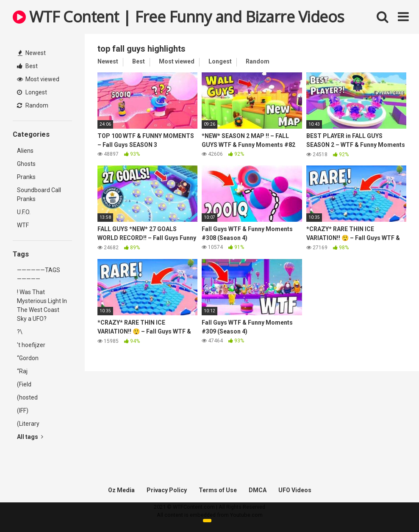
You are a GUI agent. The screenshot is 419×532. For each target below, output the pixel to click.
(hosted (27, 397)
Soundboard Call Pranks (39, 194)
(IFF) (23, 411)
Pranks (26, 177)
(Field (24, 384)
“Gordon (28, 358)
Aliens (25, 151)
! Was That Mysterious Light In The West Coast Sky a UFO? (42, 305)
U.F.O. (24, 212)
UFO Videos (295, 490)
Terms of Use (218, 490)
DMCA (258, 490)
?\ (20, 332)
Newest (32, 53)
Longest (32, 92)
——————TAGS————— (39, 274)
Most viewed (38, 79)
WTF (23, 225)
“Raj (22, 371)
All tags (30, 437)
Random (33, 105)
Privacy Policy (167, 490)
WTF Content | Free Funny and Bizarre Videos (179, 17)
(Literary (28, 424)
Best (27, 66)
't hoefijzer (31, 345)
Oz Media (121, 490)
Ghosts (26, 164)
